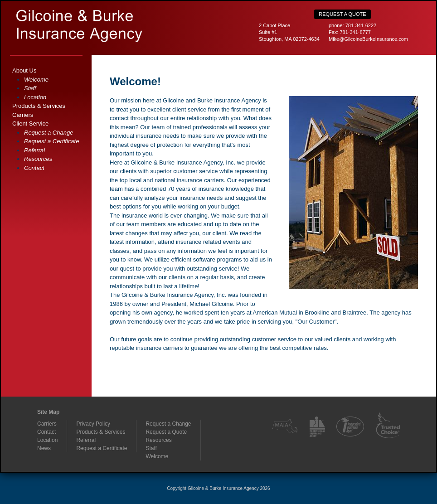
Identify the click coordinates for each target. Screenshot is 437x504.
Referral (34, 150)
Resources (38, 159)
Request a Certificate (51, 141)
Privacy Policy (93, 424)
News (44, 448)
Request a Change (49, 133)
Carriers (23, 115)
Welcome (36, 80)
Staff (30, 88)
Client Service (30, 124)
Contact (34, 168)
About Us (24, 70)
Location (35, 97)
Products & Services (39, 106)
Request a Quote (342, 14)
